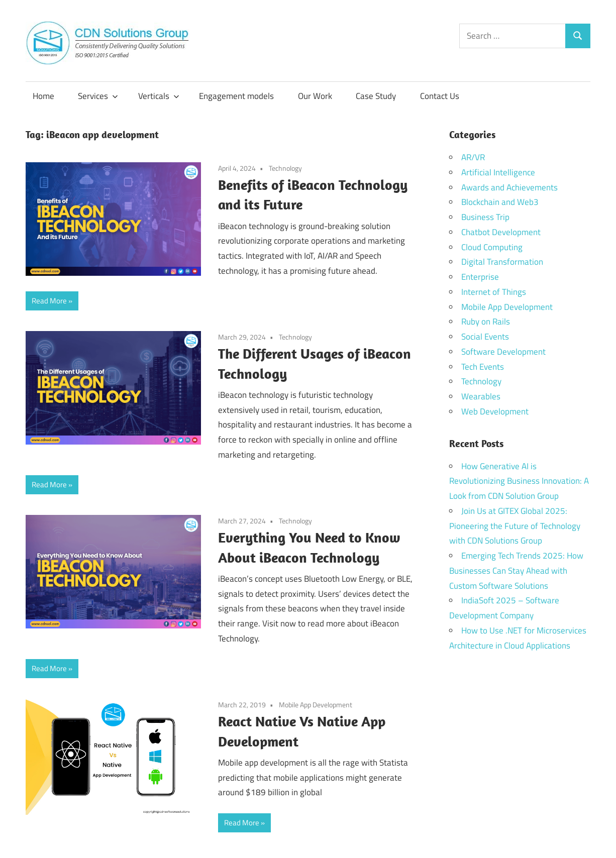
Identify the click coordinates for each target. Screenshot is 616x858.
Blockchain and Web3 (500, 202)
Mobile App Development (316, 705)
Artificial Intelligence (498, 172)
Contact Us (440, 96)
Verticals (159, 96)
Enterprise (480, 277)
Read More (49, 301)
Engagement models (236, 96)
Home (43, 96)
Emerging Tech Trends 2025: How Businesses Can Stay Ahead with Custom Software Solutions (516, 571)
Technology (285, 168)
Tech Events (483, 367)
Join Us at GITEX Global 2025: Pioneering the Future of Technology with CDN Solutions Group (515, 526)
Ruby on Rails (486, 321)
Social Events (485, 337)
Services (98, 96)
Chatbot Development (501, 232)
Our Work (315, 96)
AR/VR (473, 157)
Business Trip (485, 217)
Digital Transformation (502, 262)
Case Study (376, 96)
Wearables (481, 396)
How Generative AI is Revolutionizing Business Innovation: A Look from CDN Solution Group (519, 481)
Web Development (495, 411)
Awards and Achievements (509, 187)
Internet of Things (494, 292)
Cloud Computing (492, 247)
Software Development (503, 352)
